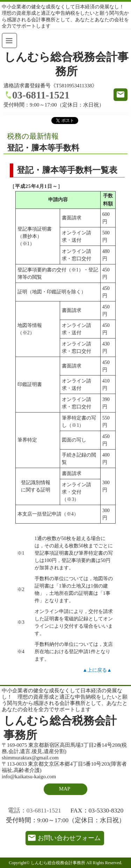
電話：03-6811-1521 (34, 810)
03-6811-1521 (41, 95)
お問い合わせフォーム (69, 838)
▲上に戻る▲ (97, 670)
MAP (65, 789)
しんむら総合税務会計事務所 (66, 64)
